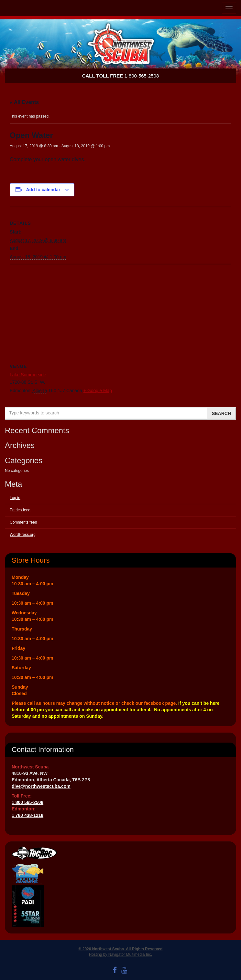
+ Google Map (98, 391)
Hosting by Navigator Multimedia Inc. (120, 954)
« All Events (24, 102)
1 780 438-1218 (27, 815)
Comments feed (23, 522)
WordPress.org (23, 535)
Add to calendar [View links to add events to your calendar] (43, 190)
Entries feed (20, 510)
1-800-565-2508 (121, 76)
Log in (15, 498)
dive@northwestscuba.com (41, 786)
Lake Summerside (28, 375)
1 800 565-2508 (27, 802)
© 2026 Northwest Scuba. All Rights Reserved (121, 949)
